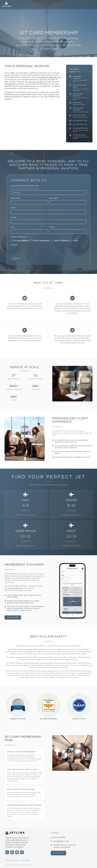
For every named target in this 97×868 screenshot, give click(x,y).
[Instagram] (22, 852)
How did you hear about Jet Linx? (25, 186)
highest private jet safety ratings (31, 650)
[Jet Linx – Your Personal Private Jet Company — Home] (6, 4)
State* (52, 227)
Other (75, 241)
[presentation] (25, 251)
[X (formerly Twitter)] (7, 852)
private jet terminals (48, 77)
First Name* (15, 198)
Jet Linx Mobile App (16, 588)
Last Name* (54, 198)
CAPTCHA (14, 245)
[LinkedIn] (17, 852)
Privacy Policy (25, 860)
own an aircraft (36, 82)
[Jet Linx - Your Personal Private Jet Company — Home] (15, 833)
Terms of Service (11, 860)
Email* (13, 208)
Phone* (14, 218)
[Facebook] (12, 852)
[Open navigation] (94, 4)
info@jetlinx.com (61, 841)
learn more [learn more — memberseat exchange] (13, 618)
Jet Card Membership (21, 241)
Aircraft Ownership (62, 241)
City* (13, 227)
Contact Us (58, 853)
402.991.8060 (59, 837)
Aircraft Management (42, 241)
